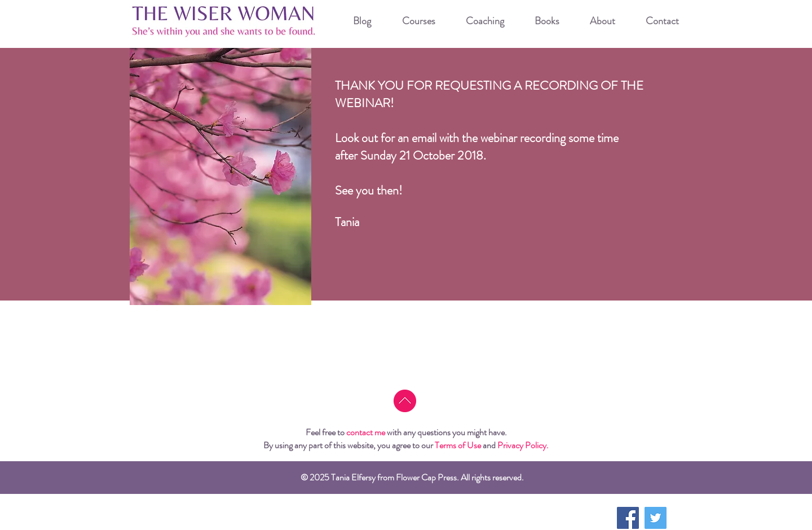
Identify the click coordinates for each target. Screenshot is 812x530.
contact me (366, 432)
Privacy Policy (522, 445)
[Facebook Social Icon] (628, 518)
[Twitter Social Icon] (656, 518)
